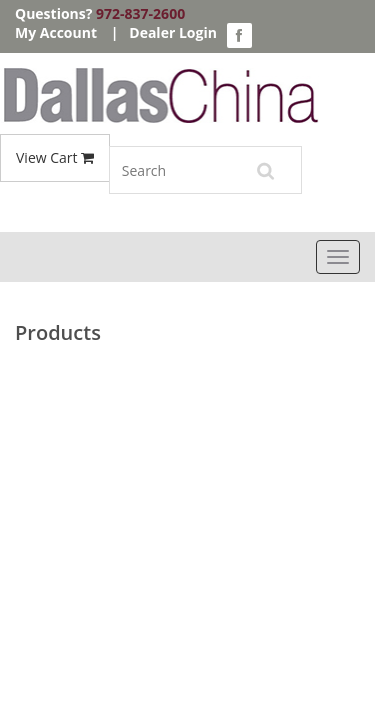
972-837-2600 (140, 13)
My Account (56, 32)
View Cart (55, 157)
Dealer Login (173, 32)
